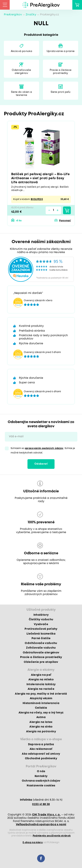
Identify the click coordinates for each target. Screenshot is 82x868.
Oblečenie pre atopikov (41, 662)
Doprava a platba (41, 744)
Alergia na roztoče (41, 689)
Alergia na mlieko (41, 680)
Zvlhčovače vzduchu (41, 648)
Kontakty (41, 776)
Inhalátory (41, 615)
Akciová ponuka (21, 51)
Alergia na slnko (41, 727)
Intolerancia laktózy (41, 684)
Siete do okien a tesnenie (21, 94)
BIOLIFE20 (37, 199)
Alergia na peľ (41, 675)
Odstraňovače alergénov (21, 72)
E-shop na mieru (33, 842)
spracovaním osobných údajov (44, 448)
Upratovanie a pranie (61, 51)
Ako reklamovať (41, 749)
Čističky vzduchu (41, 620)
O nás (41, 771)
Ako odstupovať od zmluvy (41, 754)
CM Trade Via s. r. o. (46, 815)
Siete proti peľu (61, 92)
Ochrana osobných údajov (41, 781)
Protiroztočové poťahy (41, 629)
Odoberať (41, 464)
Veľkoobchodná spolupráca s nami (41, 825)
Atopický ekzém (41, 698)
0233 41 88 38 (41, 804)
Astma (41, 717)
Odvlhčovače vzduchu (41, 643)
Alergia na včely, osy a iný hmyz (41, 713)
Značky (31, 15)
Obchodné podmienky (41, 758)
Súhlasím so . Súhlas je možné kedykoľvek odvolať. (43, 451)
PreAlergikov (13, 15)
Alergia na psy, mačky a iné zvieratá (41, 694)
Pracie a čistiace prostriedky (61, 72)
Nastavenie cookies (41, 786)
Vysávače (41, 624)
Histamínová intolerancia (41, 703)
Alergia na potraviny (41, 732)
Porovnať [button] (65, 221)
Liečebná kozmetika (41, 634)
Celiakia (41, 708)
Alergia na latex (41, 722)
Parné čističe (41, 638)
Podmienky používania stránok (52, 836)
